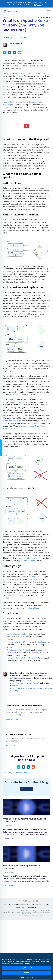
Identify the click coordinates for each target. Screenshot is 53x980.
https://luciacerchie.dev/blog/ (25, 683)
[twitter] (5, 53)
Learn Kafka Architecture (17, 634)
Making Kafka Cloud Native (18, 642)
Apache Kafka (22, 37)
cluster (30, 145)
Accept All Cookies (26, 968)
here (8, 579)
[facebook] (10, 53)
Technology (7, 37)
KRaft (12, 395)
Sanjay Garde (9, 839)
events (36, 225)
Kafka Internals (30, 561)
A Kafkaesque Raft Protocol (18, 650)
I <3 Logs (19, 76)
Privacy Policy (21, 905)
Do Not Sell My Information (35, 905)
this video (33, 577)
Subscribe (26, 789)
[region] (26, 967)
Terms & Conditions (10, 905)
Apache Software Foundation (34, 915)
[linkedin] (14, 53)
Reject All (26, 973)
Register (38, 5)
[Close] (49, 956)
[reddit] (19, 53)
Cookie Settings (31, 907)
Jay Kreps (42, 642)
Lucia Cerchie (16, 44)
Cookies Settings (26, 977)
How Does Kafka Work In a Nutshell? (22, 658)
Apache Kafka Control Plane (30, 558)
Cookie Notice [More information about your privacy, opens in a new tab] (29, 964)
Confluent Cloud (32, 608)
